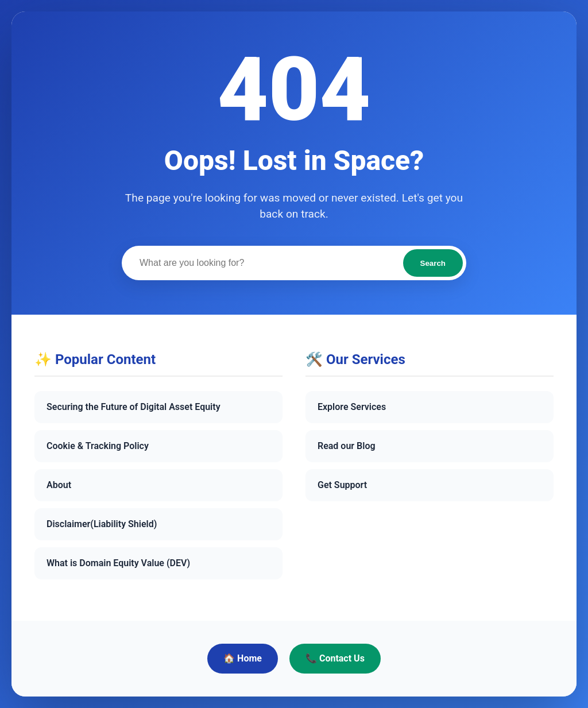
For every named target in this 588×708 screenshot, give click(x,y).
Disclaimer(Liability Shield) (102, 524)
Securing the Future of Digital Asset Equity (134, 407)
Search (433, 263)
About (59, 485)
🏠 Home (243, 658)
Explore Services (352, 407)
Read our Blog (347, 446)
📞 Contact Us (335, 658)
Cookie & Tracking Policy (98, 446)
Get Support (342, 485)
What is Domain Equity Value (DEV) (118, 563)
